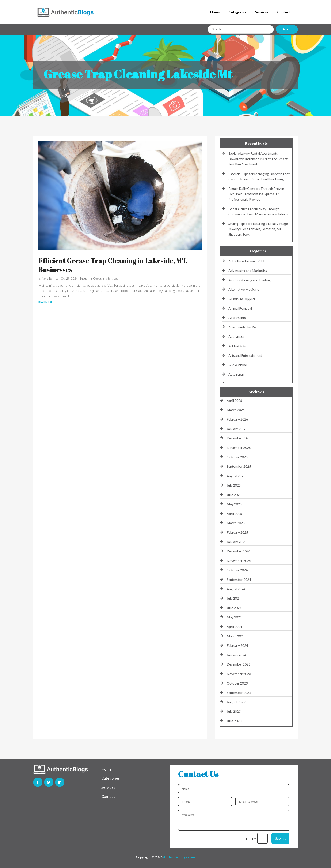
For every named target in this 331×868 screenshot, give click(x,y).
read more (45, 301)
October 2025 (237, 457)
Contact (284, 12)
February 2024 (237, 645)
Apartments (237, 318)
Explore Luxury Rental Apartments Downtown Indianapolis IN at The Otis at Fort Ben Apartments (258, 159)
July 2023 (234, 711)
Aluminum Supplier (242, 299)
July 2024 (234, 598)
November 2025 (239, 448)
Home (215, 12)
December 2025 (239, 438)
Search (287, 29)
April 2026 (234, 400)
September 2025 (239, 466)
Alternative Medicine (244, 289)
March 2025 (236, 523)
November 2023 (239, 674)
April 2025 (234, 513)
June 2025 (234, 495)
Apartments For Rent (244, 327)
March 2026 (236, 410)
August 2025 (236, 476)
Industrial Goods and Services (99, 278)
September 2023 (239, 692)
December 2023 (239, 664)
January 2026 (236, 429)
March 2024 (236, 636)
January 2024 (236, 655)
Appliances (236, 336)
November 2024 (239, 561)
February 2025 (237, 532)
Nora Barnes (50, 278)
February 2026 (237, 419)
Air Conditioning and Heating (250, 280)
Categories (237, 12)
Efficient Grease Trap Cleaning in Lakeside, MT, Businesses (113, 265)
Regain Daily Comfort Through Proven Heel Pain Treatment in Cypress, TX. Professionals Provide (256, 194)
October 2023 (237, 683)
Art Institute (237, 346)
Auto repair (237, 374)
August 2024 (236, 589)
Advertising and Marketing (248, 270)
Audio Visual (237, 365)
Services (262, 12)
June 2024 (234, 608)
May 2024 (234, 617)
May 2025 (234, 504)
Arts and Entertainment (245, 355)
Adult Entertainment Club (247, 261)
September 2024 (239, 579)
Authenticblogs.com (179, 857)
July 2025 (234, 485)
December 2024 (239, 551)
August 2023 (236, 702)
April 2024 (234, 627)
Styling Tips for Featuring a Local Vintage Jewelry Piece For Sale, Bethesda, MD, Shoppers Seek (258, 229)
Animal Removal (240, 308)
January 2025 (236, 542)
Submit (280, 838)
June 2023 (234, 721)
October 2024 (237, 570)
